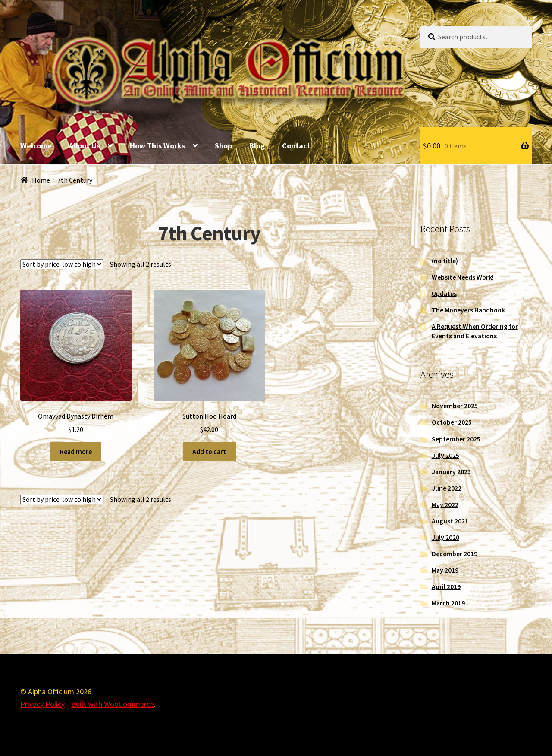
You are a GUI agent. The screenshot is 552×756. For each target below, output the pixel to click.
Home (41, 180)
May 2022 (445, 505)
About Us (85, 146)
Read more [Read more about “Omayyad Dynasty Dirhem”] (76, 452)
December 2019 (455, 554)
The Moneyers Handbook (468, 310)
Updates (444, 294)
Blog (257, 146)
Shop (223, 146)
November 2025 (455, 406)
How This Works (157, 146)
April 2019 (446, 587)
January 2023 (451, 472)
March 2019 (448, 603)
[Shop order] (62, 264)
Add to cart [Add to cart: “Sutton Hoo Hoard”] (209, 452)
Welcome (36, 146)
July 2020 (445, 537)
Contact (296, 146)
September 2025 (456, 439)
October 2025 (452, 422)
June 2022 (447, 488)
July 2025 (445, 455)
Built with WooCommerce (113, 704)
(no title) (445, 261)
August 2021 (450, 521)
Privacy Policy (42, 704)
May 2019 (445, 570)
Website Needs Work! (463, 277)
